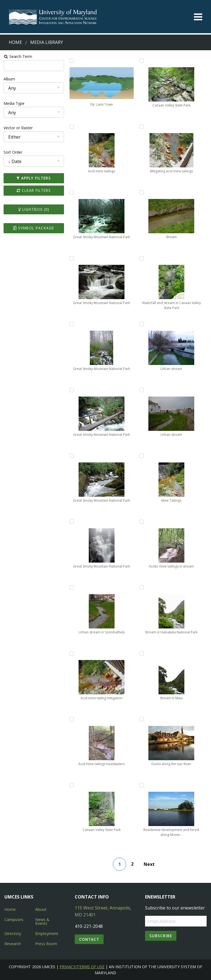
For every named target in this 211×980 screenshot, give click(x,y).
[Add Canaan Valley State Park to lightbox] (72, 785)
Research (13, 944)
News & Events (42, 921)
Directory (13, 933)
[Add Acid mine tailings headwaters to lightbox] (72, 719)
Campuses (14, 919)
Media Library (47, 42)
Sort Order (13, 152)
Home (15, 42)
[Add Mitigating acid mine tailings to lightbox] (141, 127)
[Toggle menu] (198, 17)
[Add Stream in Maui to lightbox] (141, 653)
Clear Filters (34, 190)
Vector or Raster (18, 128)
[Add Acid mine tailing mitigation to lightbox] (72, 653)
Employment (47, 933)
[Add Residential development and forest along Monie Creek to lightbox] (141, 785)
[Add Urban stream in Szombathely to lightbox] (72, 588)
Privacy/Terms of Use (82, 967)
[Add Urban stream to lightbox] (141, 324)
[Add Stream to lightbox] (141, 192)
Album (9, 79)
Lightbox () (34, 209)
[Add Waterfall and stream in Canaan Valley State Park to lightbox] (141, 258)
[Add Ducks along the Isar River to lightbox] (141, 719)
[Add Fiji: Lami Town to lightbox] (72, 61)
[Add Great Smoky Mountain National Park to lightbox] (72, 192)
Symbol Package (34, 228)
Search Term (18, 56)
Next (149, 864)
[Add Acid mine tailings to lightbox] (72, 127)
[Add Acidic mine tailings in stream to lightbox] (141, 522)
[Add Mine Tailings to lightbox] (141, 456)
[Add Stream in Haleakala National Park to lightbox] (141, 588)
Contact (89, 939)
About (41, 909)
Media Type (14, 103)
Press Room (46, 944)
